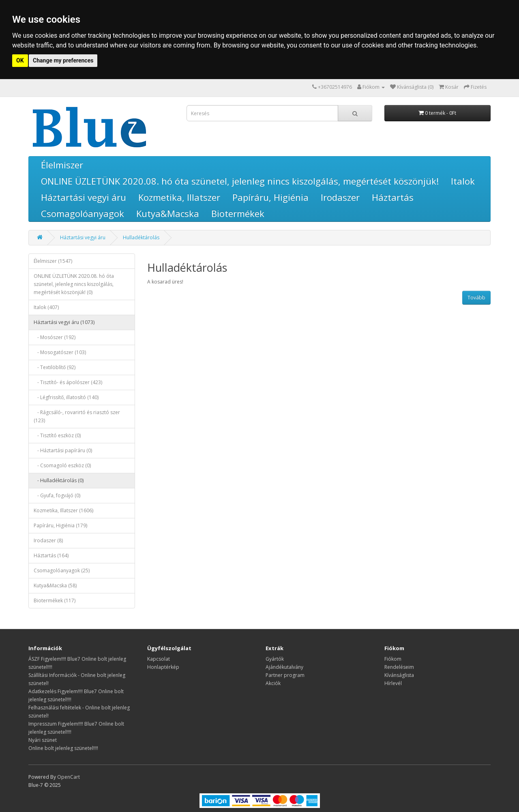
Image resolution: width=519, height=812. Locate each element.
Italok (463, 181)
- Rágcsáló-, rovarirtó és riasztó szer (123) (77, 416)
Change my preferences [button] (63, 60)
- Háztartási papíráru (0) (63, 450)
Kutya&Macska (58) (55, 585)
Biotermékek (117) (55, 600)
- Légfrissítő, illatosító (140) (66, 397)
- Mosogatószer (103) (60, 352)
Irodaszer (340, 197)
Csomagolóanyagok (83, 213)
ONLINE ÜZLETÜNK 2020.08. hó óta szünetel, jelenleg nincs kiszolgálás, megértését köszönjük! (240, 181)
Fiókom (393, 659)
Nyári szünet (43, 740)
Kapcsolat (159, 659)
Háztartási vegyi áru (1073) (64, 322)
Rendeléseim (399, 667)
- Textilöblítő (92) (55, 367)
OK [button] (20, 60)
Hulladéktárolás (141, 237)
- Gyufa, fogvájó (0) (57, 495)
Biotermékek (238, 213)
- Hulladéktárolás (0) (59, 480)
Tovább (476, 298)
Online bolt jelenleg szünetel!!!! (63, 748)
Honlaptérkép (163, 667)
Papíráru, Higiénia (270, 197)
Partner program (285, 675)
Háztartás (393, 197)
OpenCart (69, 777)
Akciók (273, 683)
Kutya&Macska (168, 213)
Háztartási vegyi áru (84, 197)
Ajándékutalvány (284, 667)
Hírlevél (393, 683)
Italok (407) (46, 307)
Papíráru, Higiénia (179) (60, 525)
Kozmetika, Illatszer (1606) (63, 510)
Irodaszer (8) (48, 540)
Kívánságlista (399, 675)
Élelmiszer (62, 165)
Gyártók (275, 659)
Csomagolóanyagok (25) (62, 570)
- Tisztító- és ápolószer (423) (68, 382)
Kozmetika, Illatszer (179, 197)
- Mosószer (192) (55, 337)
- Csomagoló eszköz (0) (62, 465)
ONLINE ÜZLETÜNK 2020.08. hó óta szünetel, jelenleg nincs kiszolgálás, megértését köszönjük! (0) (74, 284)
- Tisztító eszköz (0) (57, 435)
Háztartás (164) (51, 555)
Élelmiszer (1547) (53, 261)
